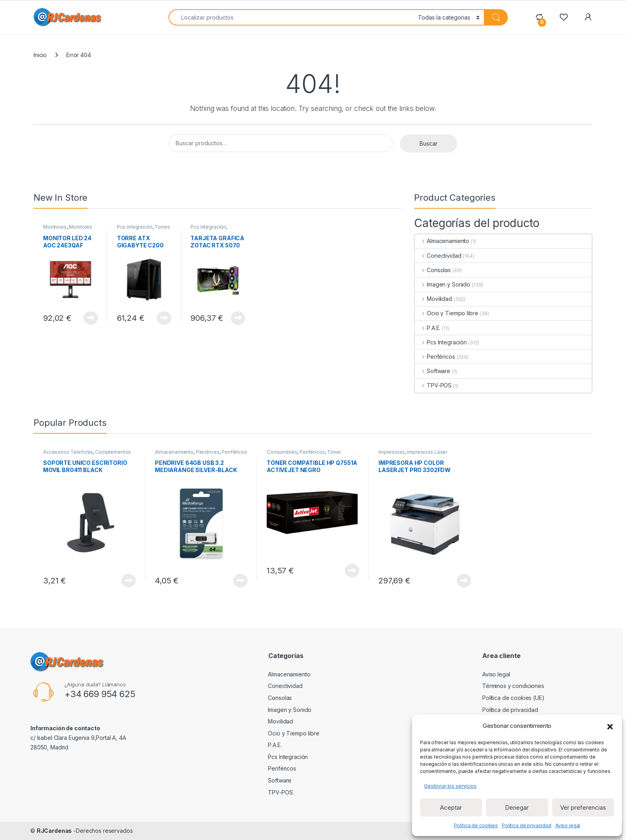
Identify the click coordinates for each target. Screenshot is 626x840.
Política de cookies (476, 825)
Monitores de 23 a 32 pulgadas (68, 229)
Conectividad (438, 256)
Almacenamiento (442, 241)
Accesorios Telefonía (68, 452)
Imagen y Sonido (443, 284)
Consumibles (282, 452)
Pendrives (208, 452)
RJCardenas (54, 831)
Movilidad (433, 299)
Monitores (55, 227)
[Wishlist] (564, 17)
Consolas (433, 270)
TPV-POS (433, 385)
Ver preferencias (583, 807)
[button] (610, 726)
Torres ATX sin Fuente (144, 229)
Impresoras (392, 452)
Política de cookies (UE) (513, 698)
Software (433, 371)
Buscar (429, 143)
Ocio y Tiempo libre (446, 313)
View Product (91, 318)
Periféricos (435, 357)
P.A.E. (428, 328)
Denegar (517, 807)
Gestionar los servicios (450, 786)
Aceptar (451, 807)
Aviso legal (568, 825)
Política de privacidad (527, 825)
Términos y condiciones (513, 686)
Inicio (40, 55)
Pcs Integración (135, 227)
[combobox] (291, 17)
